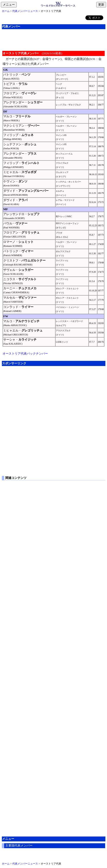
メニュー (10, 5)
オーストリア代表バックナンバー (25, 354)
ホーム (6, 11)
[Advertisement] (53, 39)
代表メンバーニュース (25, 11)
